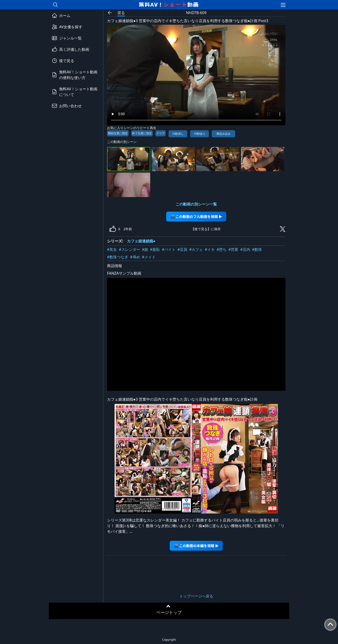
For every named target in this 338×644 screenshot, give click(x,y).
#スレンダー (129, 249)
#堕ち (222, 249)
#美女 (112, 249)
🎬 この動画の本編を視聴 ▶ (196, 546)
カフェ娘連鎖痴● (141, 241)
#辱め (135, 257)
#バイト (169, 249)
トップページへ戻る (196, 596)
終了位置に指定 (142, 133)
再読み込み (223, 134)
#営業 (233, 249)
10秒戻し (178, 134)
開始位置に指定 (118, 133)
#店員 (182, 249)
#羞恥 (155, 249)
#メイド (149, 257)
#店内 (245, 249)
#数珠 (257, 249)
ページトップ (169, 612)
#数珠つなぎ (118, 257)
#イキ (210, 249)
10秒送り (200, 134)
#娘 (145, 249)
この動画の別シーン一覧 (196, 204)
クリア (161, 133)
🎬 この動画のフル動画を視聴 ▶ (196, 216)
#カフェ (196, 249)
